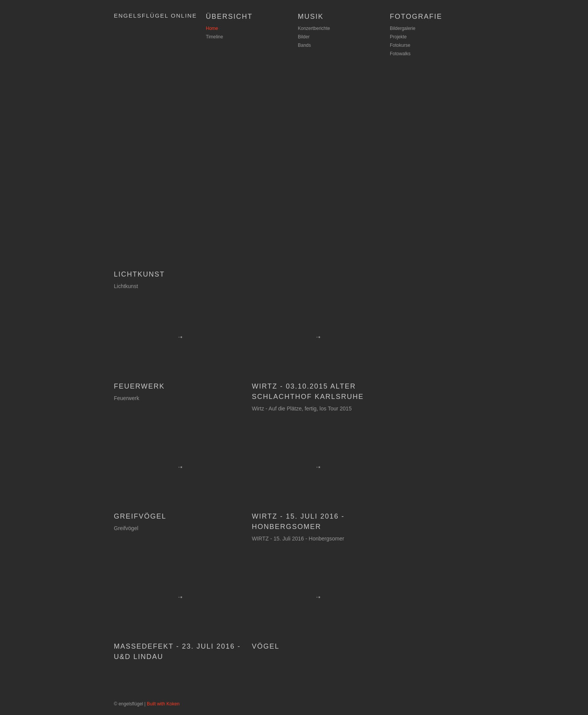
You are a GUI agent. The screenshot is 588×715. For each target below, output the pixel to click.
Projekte (398, 37)
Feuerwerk (139, 386)
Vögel (266, 646)
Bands (304, 45)
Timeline (214, 37)
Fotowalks (400, 54)
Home (212, 28)
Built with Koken (163, 704)
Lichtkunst (139, 274)
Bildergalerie (403, 28)
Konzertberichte (314, 28)
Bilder (304, 37)
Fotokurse (400, 45)
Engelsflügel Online (155, 16)
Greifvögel (140, 516)
